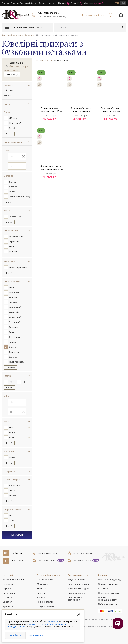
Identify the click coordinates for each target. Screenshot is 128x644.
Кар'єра (41, 593)
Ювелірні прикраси (13, 580)
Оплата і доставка (108, 584)
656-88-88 (83, 553)
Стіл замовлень (76, 593)
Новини (62, 3)
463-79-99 (82, 561)
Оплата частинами (78, 584)
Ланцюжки (9, 593)
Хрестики (8, 606)
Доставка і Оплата (29, 3)
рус (123, 3)
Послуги (15, 3)
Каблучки (8, 584)
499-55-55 (48, 553)
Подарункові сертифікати (75, 599)
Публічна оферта (107, 604)
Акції (99, 3)
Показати (17, 535)
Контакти (52, 3)
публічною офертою (39, 624)
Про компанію (45, 580)
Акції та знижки (76, 580)
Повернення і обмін (109, 593)
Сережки (8, 588)
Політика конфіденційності (108, 599)
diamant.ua (53, 621)
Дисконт (43, 3)
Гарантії (73, 3)
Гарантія (103, 588)
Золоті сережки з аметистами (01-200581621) (51, 110)
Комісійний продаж (78, 588)
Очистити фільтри (19, 66)
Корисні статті (45, 602)
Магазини (86, 3)
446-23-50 (47, 561)
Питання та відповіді (110, 580)
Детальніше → (36, 635)
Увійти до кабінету (92, 15)
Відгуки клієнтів (45, 606)
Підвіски (7, 597)
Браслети (8, 602)
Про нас (5, 3)
